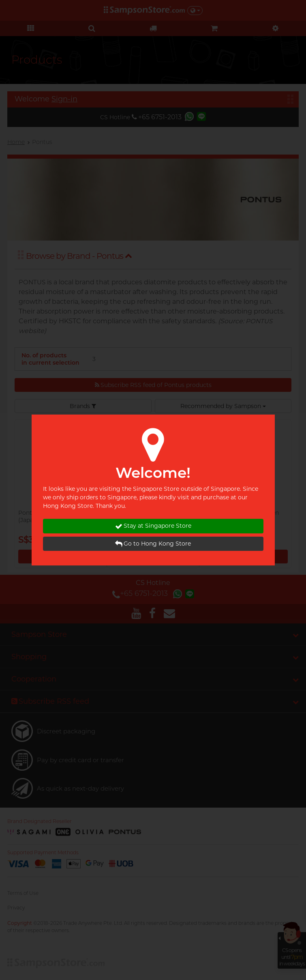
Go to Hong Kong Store (153, 544)
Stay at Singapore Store (153, 526)
